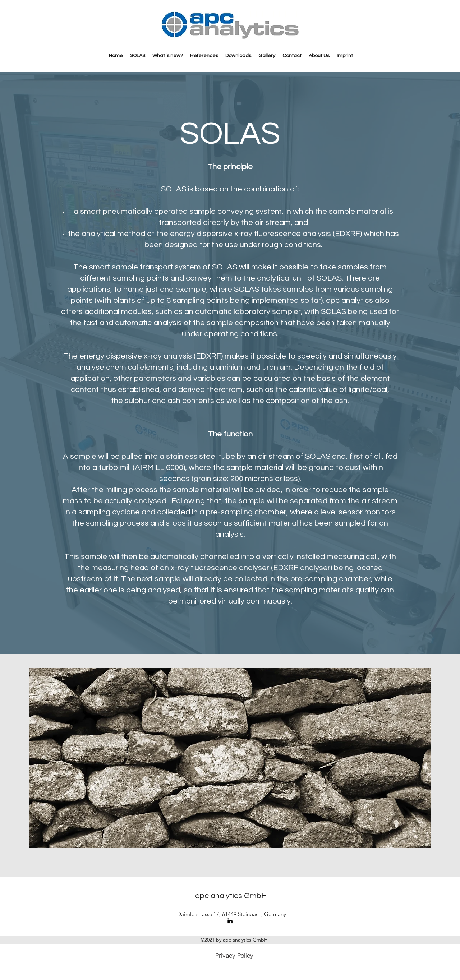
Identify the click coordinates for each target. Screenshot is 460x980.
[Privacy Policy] (234, 955)
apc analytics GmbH (231, 896)
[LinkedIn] (230, 921)
